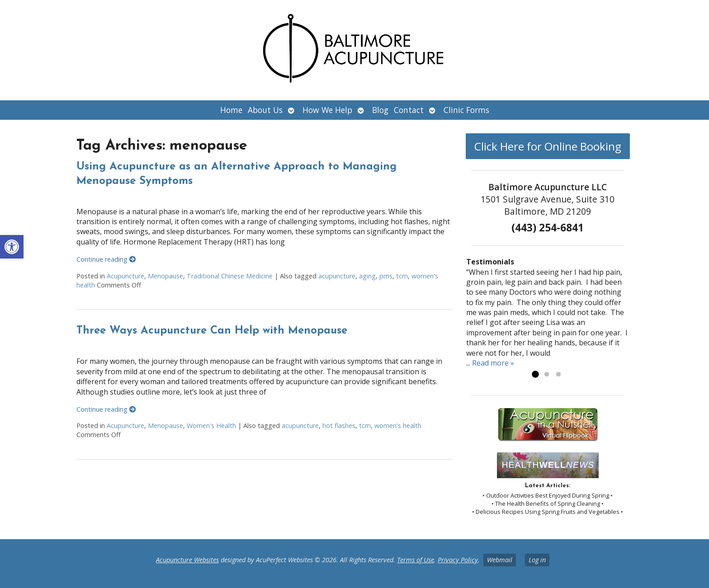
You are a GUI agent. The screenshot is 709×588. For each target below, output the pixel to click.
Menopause (165, 276)
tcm (402, 276)
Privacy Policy (458, 560)
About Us (265, 110)
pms (386, 276)
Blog (380, 110)
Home (231, 110)
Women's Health (211, 426)
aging (367, 276)
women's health (398, 426)
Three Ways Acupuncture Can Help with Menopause (212, 331)
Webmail (500, 560)
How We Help (327, 110)
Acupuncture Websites (187, 560)
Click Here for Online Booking (548, 146)
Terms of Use (416, 560)
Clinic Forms (466, 110)
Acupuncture (125, 276)
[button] (12, 247)
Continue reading (106, 259)
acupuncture (337, 276)
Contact (409, 110)
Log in (537, 560)
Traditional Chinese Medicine (230, 276)
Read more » (493, 363)
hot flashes (339, 426)
